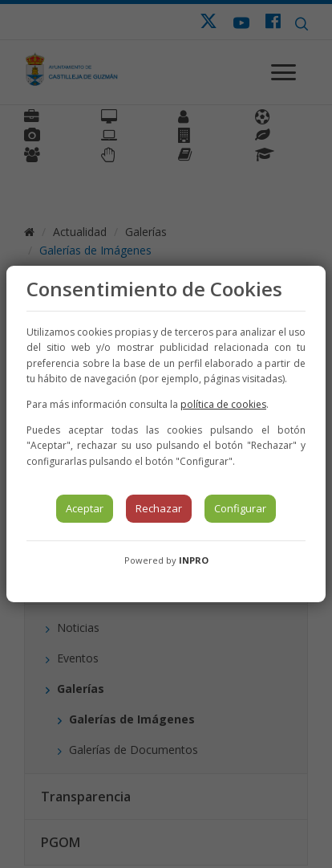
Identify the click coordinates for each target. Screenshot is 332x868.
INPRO (194, 560)
